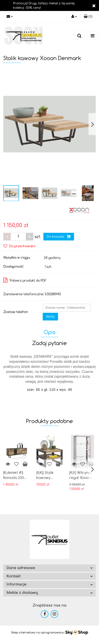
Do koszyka (59, 237)
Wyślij (50, 317)
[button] (88, 16)
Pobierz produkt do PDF (25, 280)
